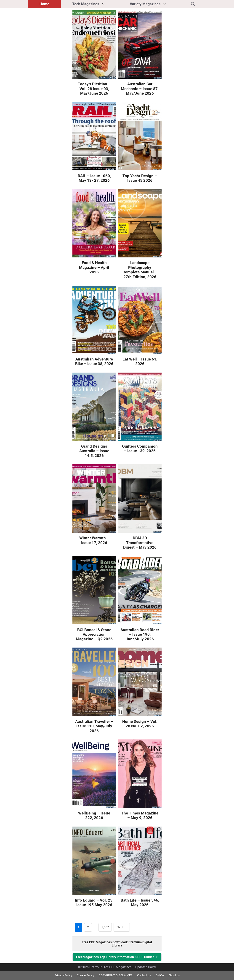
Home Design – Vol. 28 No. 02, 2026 (140, 724)
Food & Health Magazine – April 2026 (94, 267)
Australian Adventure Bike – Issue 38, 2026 (94, 361)
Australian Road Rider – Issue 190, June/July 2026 (140, 634)
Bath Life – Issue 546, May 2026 (140, 902)
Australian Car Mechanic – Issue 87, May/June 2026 (140, 89)
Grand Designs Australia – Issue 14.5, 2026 (94, 451)
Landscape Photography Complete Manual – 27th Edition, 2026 (140, 270)
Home (44, 4)
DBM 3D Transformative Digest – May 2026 (140, 543)
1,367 (105, 927)
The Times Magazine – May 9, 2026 (140, 815)
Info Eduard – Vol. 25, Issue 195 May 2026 (94, 902)
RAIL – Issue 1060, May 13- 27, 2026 (94, 178)
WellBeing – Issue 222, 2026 (94, 815)
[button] (193, 4)
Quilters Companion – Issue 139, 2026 (140, 449)
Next (122, 927)
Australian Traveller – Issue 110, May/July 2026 (94, 726)
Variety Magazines (155, 4)
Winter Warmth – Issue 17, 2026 (94, 540)
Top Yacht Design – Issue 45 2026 (140, 178)
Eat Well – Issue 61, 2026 (140, 361)
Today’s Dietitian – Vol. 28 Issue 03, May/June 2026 (94, 89)
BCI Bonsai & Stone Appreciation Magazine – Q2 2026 (94, 634)
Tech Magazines (95, 4)
